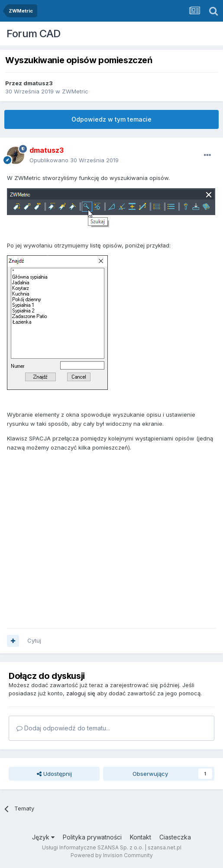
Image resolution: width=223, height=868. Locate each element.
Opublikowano (74, 160)
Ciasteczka (175, 837)
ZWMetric (75, 91)
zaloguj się (81, 693)
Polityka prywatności (92, 837)
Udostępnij (54, 774)
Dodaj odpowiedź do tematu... (63, 728)
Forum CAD (34, 34)
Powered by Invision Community (112, 855)
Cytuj (34, 640)
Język (43, 837)
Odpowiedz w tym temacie (111, 119)
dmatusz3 (38, 83)
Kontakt (141, 837)
